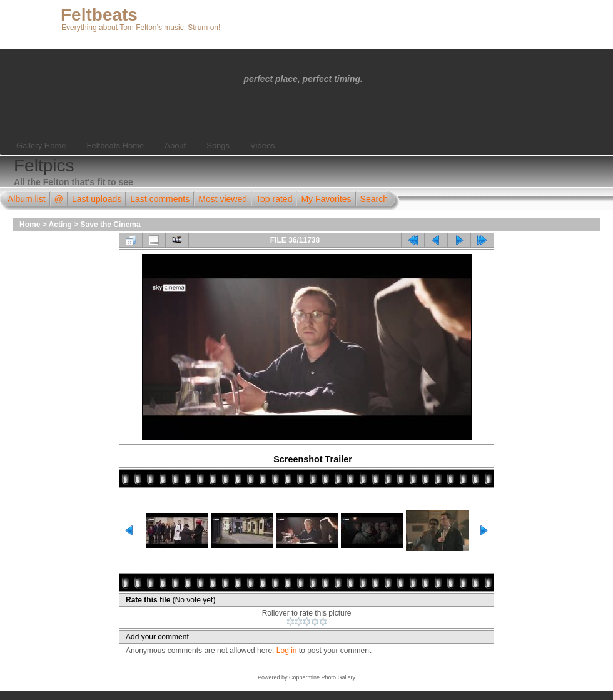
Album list (27, 199)
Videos (263, 145)
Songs (218, 145)
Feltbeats (99, 15)
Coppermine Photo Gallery (322, 677)
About (175, 145)
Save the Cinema (111, 225)
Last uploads (97, 199)
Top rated (274, 199)
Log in (287, 651)
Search (374, 199)
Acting (60, 225)
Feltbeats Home (115, 145)
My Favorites (326, 199)
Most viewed (223, 199)
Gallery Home (41, 145)
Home (30, 225)
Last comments (160, 199)
